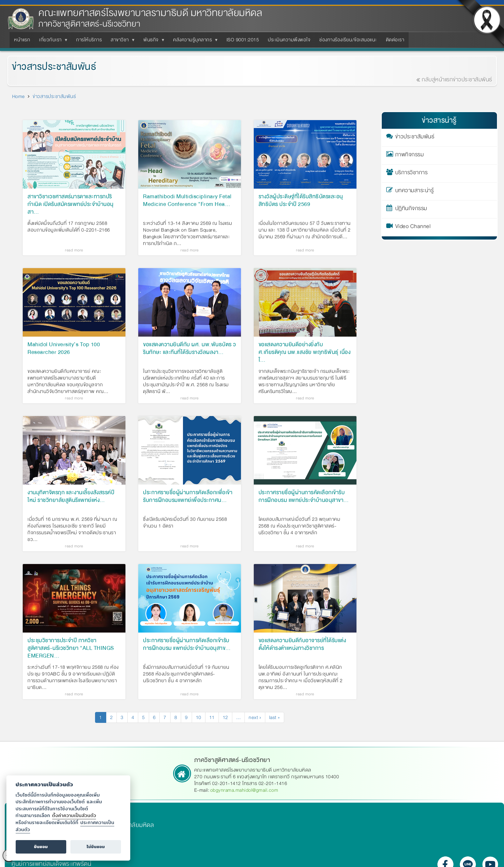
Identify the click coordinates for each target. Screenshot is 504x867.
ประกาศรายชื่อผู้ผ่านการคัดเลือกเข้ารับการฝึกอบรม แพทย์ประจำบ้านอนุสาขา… (304, 497)
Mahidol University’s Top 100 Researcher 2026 (64, 349)
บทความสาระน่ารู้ (415, 192)
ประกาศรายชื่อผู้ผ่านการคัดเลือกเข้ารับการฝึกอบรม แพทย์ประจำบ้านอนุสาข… (187, 645)
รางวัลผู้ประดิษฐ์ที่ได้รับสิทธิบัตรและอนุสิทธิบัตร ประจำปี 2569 (301, 201)
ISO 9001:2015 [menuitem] (243, 40)
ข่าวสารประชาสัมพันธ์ (54, 96)
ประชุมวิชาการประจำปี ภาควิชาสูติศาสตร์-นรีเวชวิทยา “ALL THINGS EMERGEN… (71, 648)
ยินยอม (41, 847)
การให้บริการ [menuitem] (89, 40)
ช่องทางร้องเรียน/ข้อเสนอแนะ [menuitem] (348, 40)
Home (19, 96)
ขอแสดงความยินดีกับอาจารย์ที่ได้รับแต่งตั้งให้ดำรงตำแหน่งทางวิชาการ (302, 645)
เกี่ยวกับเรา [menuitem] (52, 42)
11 (214, 717)
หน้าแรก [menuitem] (22, 40)
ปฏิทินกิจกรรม (411, 209)
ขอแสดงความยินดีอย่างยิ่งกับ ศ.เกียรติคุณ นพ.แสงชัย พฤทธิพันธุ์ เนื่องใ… (305, 352)
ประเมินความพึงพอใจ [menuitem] (289, 40)
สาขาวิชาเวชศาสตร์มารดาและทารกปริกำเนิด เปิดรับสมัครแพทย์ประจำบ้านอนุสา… (71, 204)
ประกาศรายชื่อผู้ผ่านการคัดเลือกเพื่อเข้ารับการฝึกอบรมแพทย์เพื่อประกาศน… (188, 497)
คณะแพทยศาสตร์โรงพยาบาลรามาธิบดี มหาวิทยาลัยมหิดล (150, 13)
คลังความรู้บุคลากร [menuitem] (194, 42)
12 (228, 717)
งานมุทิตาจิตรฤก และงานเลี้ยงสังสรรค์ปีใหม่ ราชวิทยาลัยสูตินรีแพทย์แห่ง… (71, 497)
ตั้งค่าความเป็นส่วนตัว (74, 815)
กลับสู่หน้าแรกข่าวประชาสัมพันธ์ (460, 80)
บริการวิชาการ (412, 174)
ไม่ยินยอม (96, 847)
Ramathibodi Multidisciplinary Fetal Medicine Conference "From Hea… (187, 201)
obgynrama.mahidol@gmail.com (244, 790)
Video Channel (413, 227)
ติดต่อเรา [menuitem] (395, 40)
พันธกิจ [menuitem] (152, 42)
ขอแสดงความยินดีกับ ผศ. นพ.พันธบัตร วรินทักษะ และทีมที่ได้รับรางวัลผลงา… (190, 349)
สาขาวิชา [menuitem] (121, 42)
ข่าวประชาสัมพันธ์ (415, 138)
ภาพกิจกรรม (410, 156)
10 (201, 717)
